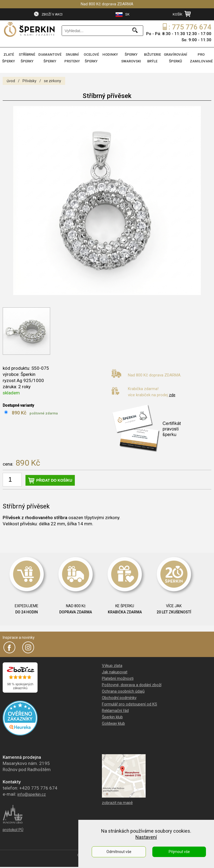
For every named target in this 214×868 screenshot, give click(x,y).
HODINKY (112, 54)
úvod (11, 80)
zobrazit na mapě (117, 802)
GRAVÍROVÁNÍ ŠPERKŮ (177, 58)
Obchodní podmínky (119, 697)
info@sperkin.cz (32, 793)
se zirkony (53, 80)
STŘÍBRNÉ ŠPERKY (28, 58)
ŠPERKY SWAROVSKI (133, 58)
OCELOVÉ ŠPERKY (92, 58)
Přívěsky (29, 80)
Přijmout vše (179, 852)
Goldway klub (113, 722)
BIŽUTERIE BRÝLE (154, 58)
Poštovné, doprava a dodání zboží (132, 684)
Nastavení (146, 837)
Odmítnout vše (119, 852)
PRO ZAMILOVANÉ (202, 58)
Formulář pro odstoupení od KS (130, 703)
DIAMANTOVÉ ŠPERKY (51, 58)
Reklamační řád (115, 710)
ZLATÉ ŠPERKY (9, 58)
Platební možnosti (118, 677)
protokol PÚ (13, 829)
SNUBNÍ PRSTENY (73, 58)
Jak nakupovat (115, 671)
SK (123, 15)
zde (172, 394)
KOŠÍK (182, 14)
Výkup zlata (112, 665)
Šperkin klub (112, 716)
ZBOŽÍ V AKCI (48, 14)
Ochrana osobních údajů (123, 690)
